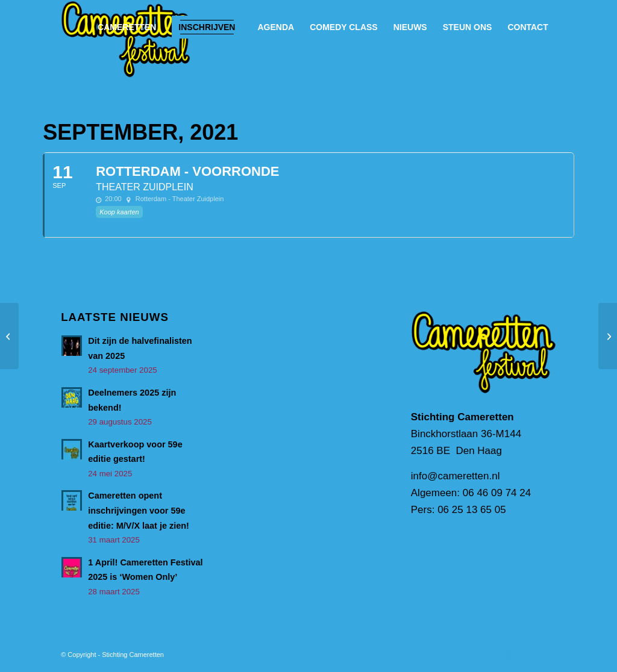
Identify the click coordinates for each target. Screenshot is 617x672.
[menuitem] (127, 27)
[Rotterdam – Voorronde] (9, 336)
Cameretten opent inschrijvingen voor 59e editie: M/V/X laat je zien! (139, 510)
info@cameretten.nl (456, 476)
